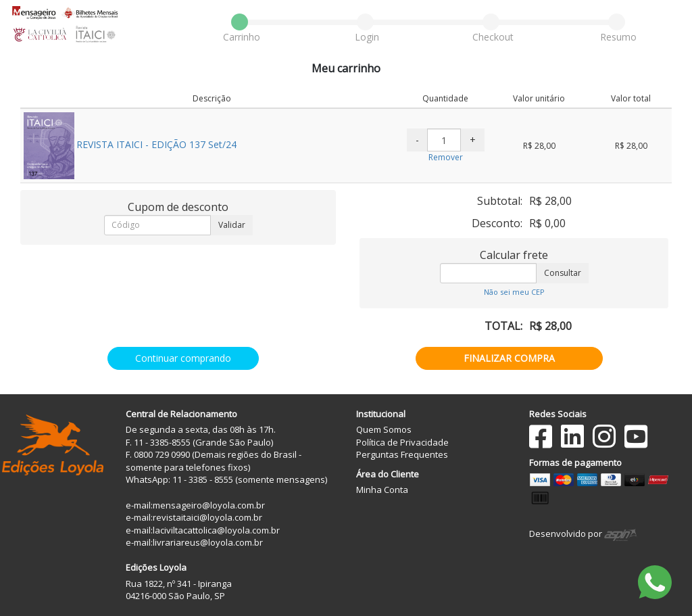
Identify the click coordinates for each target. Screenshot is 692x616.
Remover (446, 157)
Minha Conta (382, 490)
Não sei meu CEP (514, 292)
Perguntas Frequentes (402, 454)
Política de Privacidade (402, 442)
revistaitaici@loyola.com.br (207, 517)
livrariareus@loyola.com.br (208, 542)
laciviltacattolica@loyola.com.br (216, 530)
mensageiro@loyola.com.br (209, 505)
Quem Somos (384, 429)
